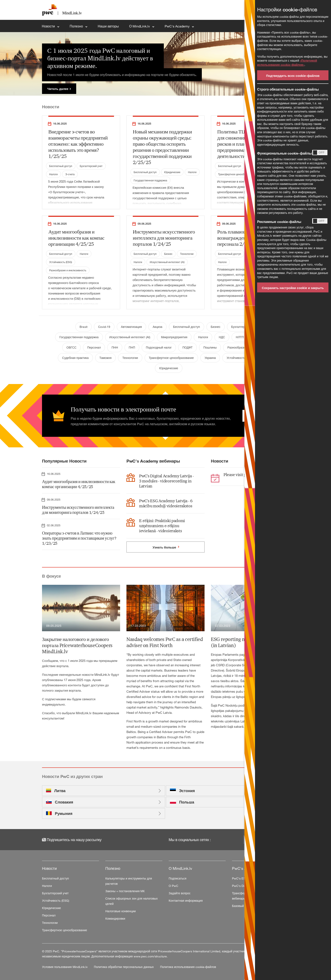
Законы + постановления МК (125, 891)
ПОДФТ (187, 347)
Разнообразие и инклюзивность (68, 270)
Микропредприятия (174, 337)
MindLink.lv (102, 675)
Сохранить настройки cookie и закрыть (293, 288)
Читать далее (58, 89)
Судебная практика (75, 358)
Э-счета (70, 174)
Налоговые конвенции (121, 911)
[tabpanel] (165, 64)
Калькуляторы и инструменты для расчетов (129, 881)
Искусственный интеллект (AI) (167, 262)
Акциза (157, 327)
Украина (210, 358)
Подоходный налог (159, 347)
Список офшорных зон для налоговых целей (132, 901)
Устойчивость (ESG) (61, 262)
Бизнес (168, 254)
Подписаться (178, 878)
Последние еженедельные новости (68, 675)
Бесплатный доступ (61, 166)
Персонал (94, 347)
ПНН (115, 347)
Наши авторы (108, 26)
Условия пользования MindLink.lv (65, 967)
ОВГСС (71, 347)
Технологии (187, 254)
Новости (49, 26)
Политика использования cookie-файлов (188, 967)
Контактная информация (186, 901)
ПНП (132, 347)
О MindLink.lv (140, 26)
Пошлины (210, 347)
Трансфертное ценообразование (237, 174)
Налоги (53, 174)
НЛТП (240, 337)
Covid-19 (104, 327)
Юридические (172, 172)
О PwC (173, 886)
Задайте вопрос (180, 893)
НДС (222, 337)
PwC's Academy (178, 26)
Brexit (83, 327)
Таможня (106, 358)
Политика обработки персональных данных (124, 967)
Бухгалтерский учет (91, 166)
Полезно (77, 26)
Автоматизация (131, 327)
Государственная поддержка (150, 180)
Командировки (115, 918)
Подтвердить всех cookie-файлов (293, 76)
